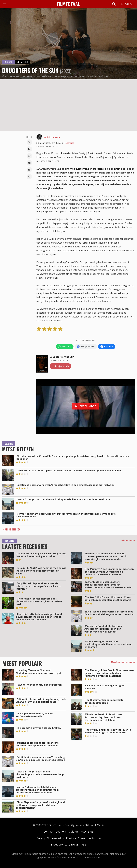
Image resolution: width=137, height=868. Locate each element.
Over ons (61, 832)
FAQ (83, 832)
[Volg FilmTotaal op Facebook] (107, 347)
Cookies (71, 838)
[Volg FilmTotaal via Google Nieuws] (86, 347)
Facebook (57, 845)
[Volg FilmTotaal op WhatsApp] (65, 347)
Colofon (74, 832)
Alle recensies (128, 540)
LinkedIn (74, 845)
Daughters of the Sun (62, 357)
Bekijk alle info (60, 366)
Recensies (69, 143)
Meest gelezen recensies (123, 662)
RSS (84, 845)
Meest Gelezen (12, 529)
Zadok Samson (52, 137)
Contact (49, 832)
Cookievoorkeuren (89, 838)
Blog (91, 832)
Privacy (41, 838)
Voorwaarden (56, 838)
